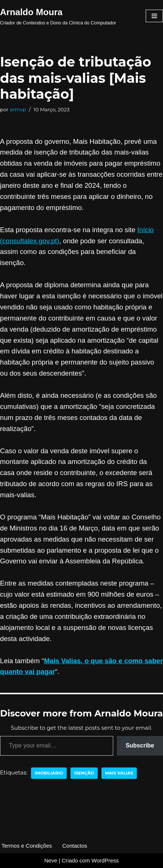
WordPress (105, 860)
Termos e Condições (27, 846)
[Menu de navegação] (154, 16)
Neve (51, 860)
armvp (18, 109)
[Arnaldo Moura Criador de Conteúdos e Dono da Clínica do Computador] (58, 16)
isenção (84, 773)
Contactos (75, 846)
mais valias (119, 773)
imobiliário (49, 773)
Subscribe (140, 745)
